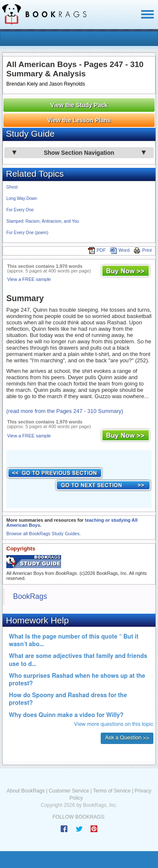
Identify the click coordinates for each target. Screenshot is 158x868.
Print (143, 250)
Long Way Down (22, 198)
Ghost (12, 187)
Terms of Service (112, 791)
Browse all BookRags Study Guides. (44, 534)
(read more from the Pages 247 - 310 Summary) (65, 411)
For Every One (20, 210)
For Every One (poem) (27, 233)
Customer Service (69, 791)
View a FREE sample (29, 279)
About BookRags (26, 791)
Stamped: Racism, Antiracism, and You (43, 221)
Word (120, 250)
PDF (97, 250)
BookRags (30, 596)
